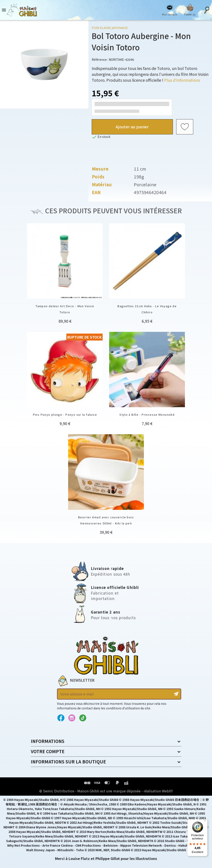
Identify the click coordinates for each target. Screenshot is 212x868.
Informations (48, 741)
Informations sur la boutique (68, 762)
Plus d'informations (182, 80)
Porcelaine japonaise (110, 28)
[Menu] (205, 822)
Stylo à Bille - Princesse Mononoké (147, 415)
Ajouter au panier (132, 127)
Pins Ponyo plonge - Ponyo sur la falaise (65, 415)
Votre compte (48, 751)
